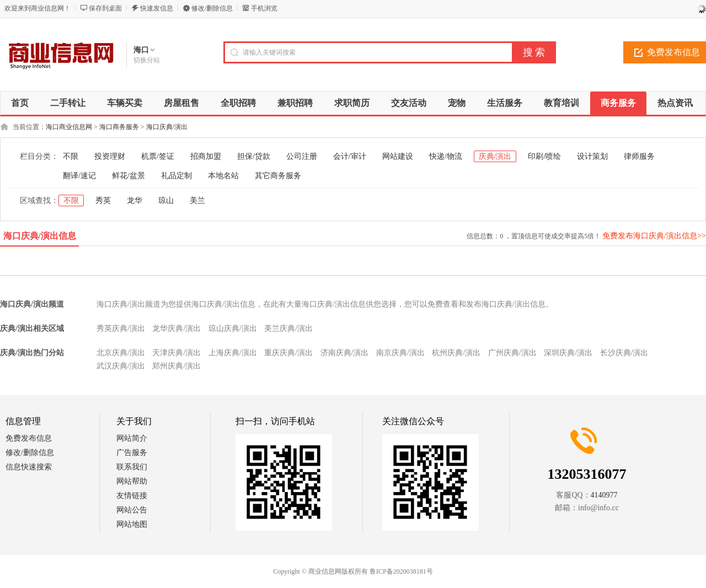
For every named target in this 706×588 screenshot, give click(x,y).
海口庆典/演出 (167, 127)
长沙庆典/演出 (624, 353)
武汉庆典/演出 (121, 366)
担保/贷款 (254, 156)
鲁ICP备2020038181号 (401, 571)
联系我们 (132, 467)
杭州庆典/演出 (456, 353)
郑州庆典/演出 (176, 366)
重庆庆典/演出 (288, 353)
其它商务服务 (278, 176)
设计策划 (592, 156)
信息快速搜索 (29, 467)
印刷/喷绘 (544, 156)
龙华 (135, 201)
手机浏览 (264, 8)
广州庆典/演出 (512, 353)
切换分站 (147, 60)
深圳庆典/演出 (568, 353)
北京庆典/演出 (121, 353)
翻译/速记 (79, 176)
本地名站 (223, 176)
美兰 (197, 201)
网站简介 (132, 438)
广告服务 (132, 453)
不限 (71, 156)
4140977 (604, 495)
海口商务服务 (119, 127)
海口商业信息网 (69, 127)
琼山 (166, 201)
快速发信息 (157, 8)
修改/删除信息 (212, 8)
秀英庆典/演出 (121, 328)
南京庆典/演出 (400, 353)
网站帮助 (132, 481)
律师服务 (639, 156)
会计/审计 (350, 156)
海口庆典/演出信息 (40, 236)
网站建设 (398, 156)
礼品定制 (176, 176)
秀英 (103, 201)
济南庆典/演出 (345, 353)
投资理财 (110, 156)
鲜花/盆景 (129, 176)
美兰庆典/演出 (288, 328)
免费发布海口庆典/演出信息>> (654, 236)
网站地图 (132, 524)
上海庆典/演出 (233, 353)
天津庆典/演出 (176, 353)
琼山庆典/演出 (233, 328)
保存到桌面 (105, 8)
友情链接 (132, 496)
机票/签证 (158, 156)
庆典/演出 (495, 156)
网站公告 (132, 510)
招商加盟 (206, 156)
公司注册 (302, 156)
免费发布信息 (29, 438)
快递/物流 (446, 156)
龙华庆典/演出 (176, 328)
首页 (20, 103)
